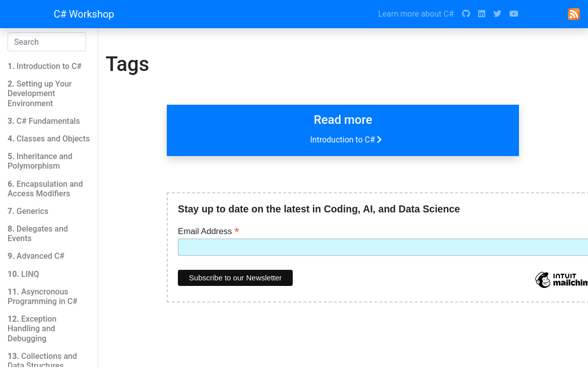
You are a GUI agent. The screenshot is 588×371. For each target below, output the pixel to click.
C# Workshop (84, 14)
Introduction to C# (347, 139)
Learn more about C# (416, 14)
